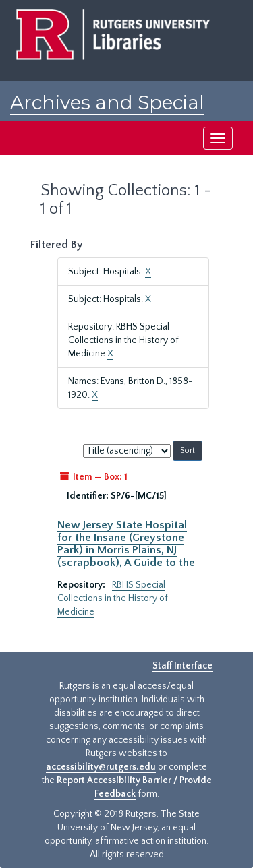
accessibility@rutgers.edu (101, 767)
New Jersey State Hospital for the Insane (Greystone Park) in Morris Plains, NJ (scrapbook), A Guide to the (126, 544)
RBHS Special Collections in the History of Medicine (113, 598)
